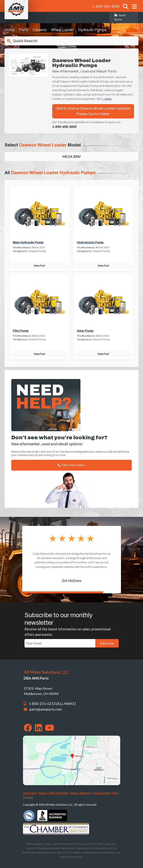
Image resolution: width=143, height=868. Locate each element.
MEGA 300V (72, 156)
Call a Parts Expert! (71, 465)
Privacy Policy (102, 793)
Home (10, 30)
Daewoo (40, 30)
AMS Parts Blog (58, 793)
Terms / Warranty (81, 793)
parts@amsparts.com (45, 709)
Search (43, 793)
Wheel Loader (62, 30)
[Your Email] (60, 643)
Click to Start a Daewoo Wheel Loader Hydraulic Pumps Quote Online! (93, 111)
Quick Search (22, 41)
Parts (24, 30)
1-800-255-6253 (106, 6)
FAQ (115, 793)
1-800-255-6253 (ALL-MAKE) (52, 704)
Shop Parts (30, 793)
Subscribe (107, 643)
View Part (40, 266)
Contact (28, 797)
